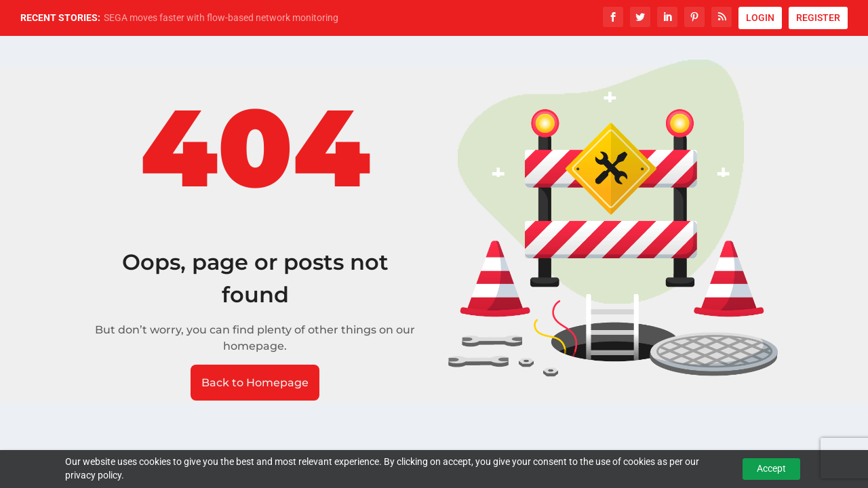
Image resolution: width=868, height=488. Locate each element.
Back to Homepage (255, 383)
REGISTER (818, 18)
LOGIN (760, 18)
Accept (771, 468)
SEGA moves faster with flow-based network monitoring (221, 18)
